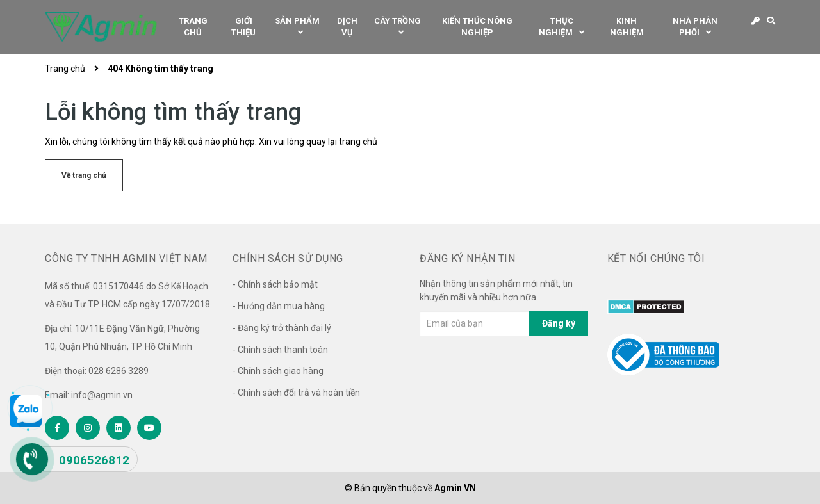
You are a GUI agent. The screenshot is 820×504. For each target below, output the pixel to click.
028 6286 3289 (119, 371)
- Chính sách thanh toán (280, 350)
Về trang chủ (84, 175)
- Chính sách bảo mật (275, 284)
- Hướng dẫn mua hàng (279, 306)
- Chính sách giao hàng (278, 371)
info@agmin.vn (102, 395)
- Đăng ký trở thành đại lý (282, 328)
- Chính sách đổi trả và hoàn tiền (296, 393)
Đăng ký (559, 323)
